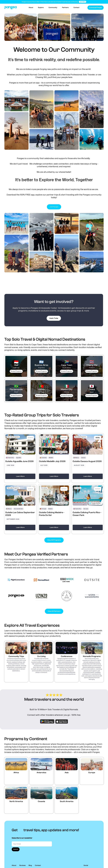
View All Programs (54, 540)
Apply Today (54, 318)
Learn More (20, 476)
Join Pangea (54, 207)
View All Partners (54, 611)
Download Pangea (96, 8)
